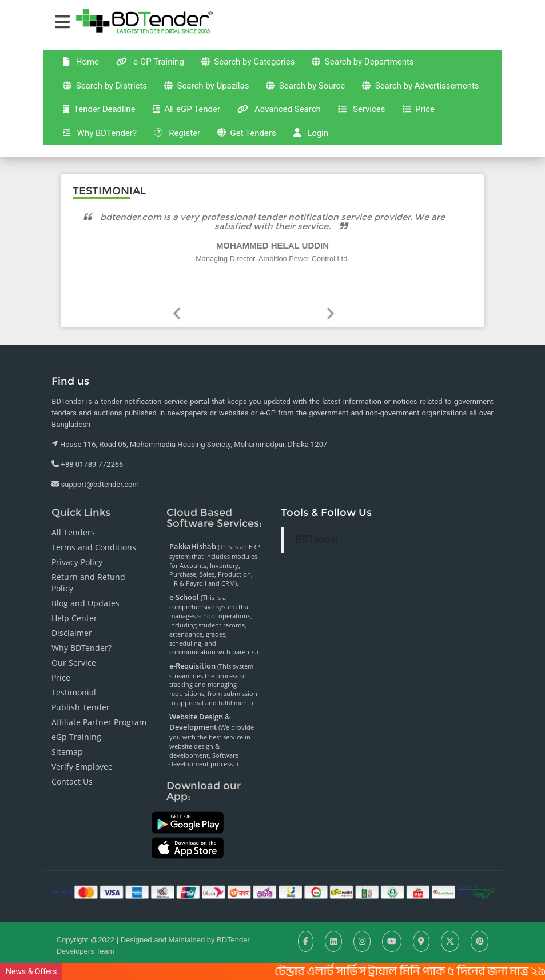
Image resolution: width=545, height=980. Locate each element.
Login (441, 124)
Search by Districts (117, 77)
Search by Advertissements (134, 100)
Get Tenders (381, 123)
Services (103, 123)
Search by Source (320, 77)
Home (97, 52)
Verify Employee (82, 749)
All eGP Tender (340, 99)
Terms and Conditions (94, 529)
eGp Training (76, 719)
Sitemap (67, 734)
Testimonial (74, 675)
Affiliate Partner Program (99, 704)
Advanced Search (433, 99)
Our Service (74, 645)
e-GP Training (167, 52)
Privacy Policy (77, 544)
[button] (331, 284)
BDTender (317, 522)
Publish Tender (81, 689)
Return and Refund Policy (88, 565)
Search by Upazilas (220, 77)
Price (161, 123)
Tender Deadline (251, 99)
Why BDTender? (227, 124)
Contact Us (72, 764)
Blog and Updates (85, 585)
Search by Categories (262, 53)
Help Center (74, 600)
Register (306, 124)
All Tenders (73, 515)
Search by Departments (383, 52)
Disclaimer (72, 615)
